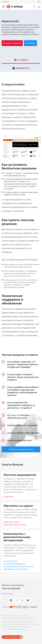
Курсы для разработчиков (15, 525)
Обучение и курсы (11, 522)
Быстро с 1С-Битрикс (11, 637)
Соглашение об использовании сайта (16, 629)
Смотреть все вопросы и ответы (21, 449)
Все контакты (7, 594)
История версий (11, 561)
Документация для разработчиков (18, 566)
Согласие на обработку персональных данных (17, 621)
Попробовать (30, 43)
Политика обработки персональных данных (17, 627)
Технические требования (14, 564)
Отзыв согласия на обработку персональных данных (20, 624)
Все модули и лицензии (12, 43)
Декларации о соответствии (16, 569)
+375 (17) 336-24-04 (11, 588)
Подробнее (8, 497)
